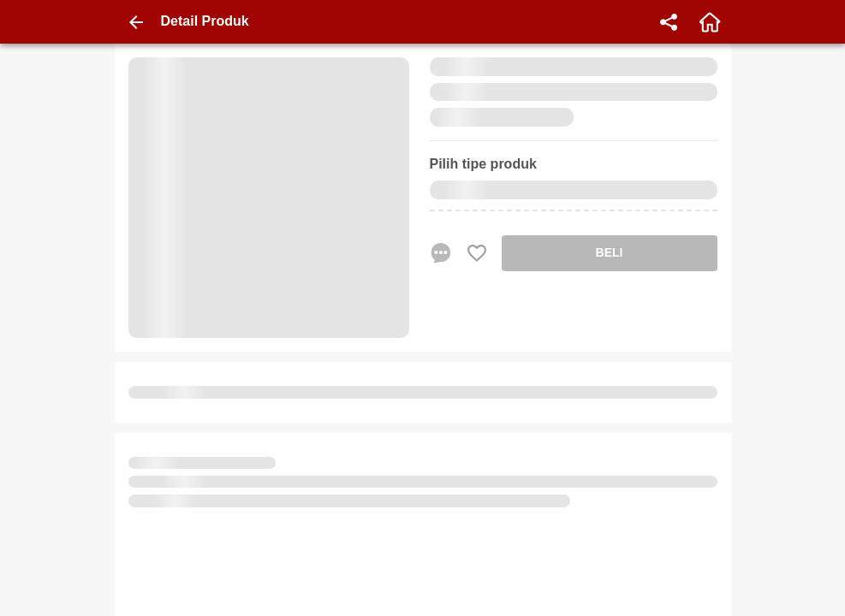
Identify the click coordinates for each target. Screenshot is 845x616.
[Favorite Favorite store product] (477, 253)
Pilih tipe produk (483, 164)
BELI (610, 252)
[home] (710, 22)
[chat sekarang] (441, 253)
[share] (669, 22)
